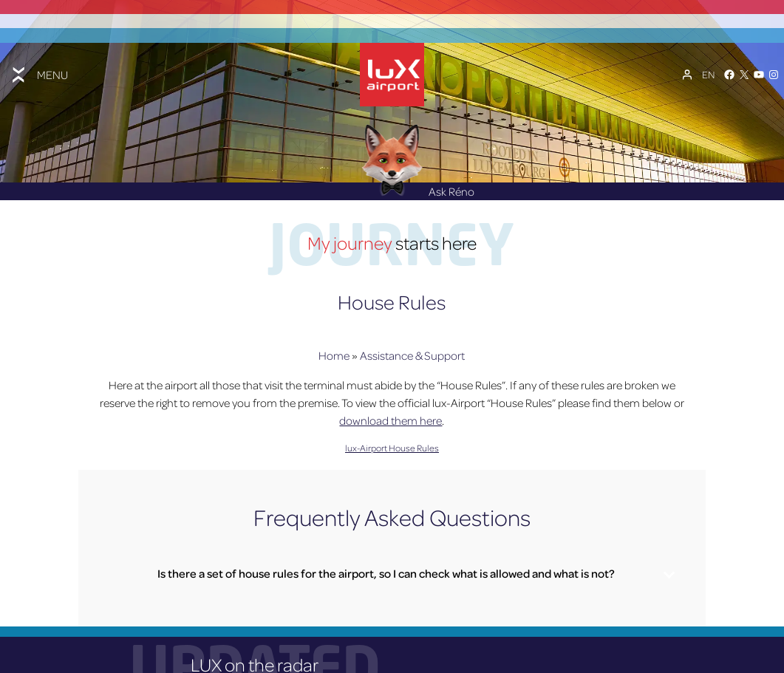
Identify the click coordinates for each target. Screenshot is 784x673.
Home (334, 351)
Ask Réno (417, 186)
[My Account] (687, 72)
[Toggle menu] (38, 71)
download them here (391, 416)
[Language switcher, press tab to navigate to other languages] (708, 72)
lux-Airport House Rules (392, 443)
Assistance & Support (412, 351)
